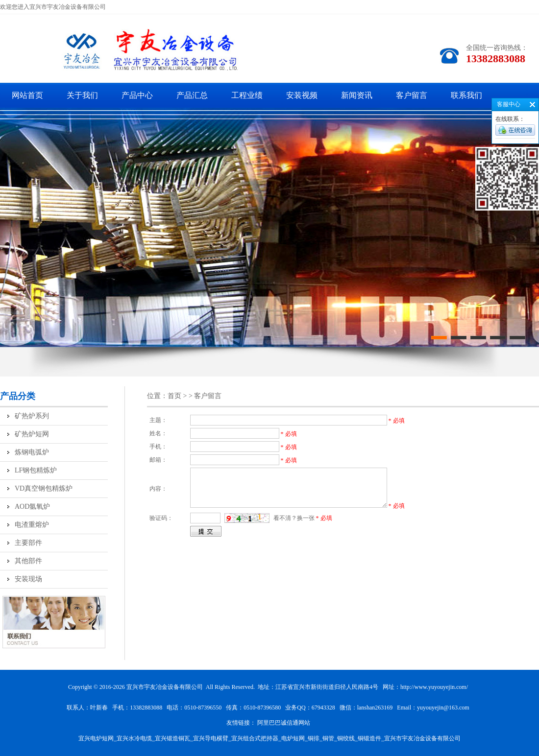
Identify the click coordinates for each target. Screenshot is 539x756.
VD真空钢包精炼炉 (44, 488)
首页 (174, 396)
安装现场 (28, 579)
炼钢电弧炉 (32, 452)
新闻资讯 (357, 95)
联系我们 (466, 95)
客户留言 (412, 95)
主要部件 (28, 543)
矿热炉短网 (32, 434)
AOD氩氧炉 (32, 507)
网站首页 (27, 95)
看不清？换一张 (294, 518)
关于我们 (82, 95)
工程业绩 (247, 95)
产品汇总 (192, 95)
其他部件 (28, 561)
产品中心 (137, 95)
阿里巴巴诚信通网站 (284, 723)
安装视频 (302, 95)
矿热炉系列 (32, 416)
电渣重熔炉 (32, 525)
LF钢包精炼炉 (36, 470)
